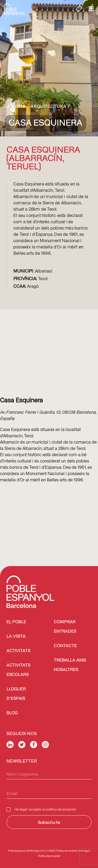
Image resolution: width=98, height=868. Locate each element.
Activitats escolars (18, 670)
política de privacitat (61, 809)
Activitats (18, 651)
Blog (12, 713)
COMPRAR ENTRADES (65, 627)
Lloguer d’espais (16, 694)
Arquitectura (48, 106)
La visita (15, 106)
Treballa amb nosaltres (70, 665)
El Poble (16, 622)
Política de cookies (67, 851)
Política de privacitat (49, 856)
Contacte (65, 646)
